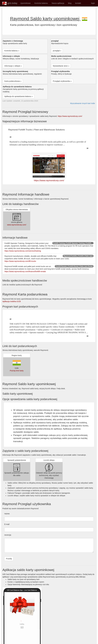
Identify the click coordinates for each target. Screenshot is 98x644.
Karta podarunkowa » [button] (13, 81)
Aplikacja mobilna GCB (12, 301)
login (93, 3)
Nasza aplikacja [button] (58, 3)
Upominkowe (25, 3)
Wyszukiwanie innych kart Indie (83, 103)
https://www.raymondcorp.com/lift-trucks (20, 261)
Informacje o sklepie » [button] (13, 66)
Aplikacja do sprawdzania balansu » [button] (19, 96)
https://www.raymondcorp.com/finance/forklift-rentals (25, 271)
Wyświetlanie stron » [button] (61, 66)
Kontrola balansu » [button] (12, 51)
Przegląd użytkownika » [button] (62, 81)
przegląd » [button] (57, 51)
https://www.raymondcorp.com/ (70, 116)
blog (70, 3)
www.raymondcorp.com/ (17, 225)
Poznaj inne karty (17, 371)
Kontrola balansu (41, 3)
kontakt (78, 3)
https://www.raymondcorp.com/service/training (23, 251)
